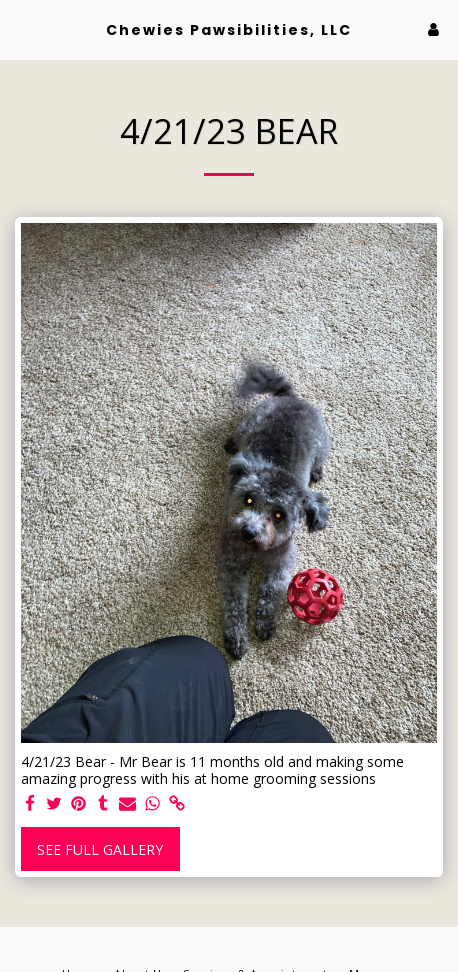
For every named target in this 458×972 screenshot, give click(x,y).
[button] (22, 28)
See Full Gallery (100, 849)
